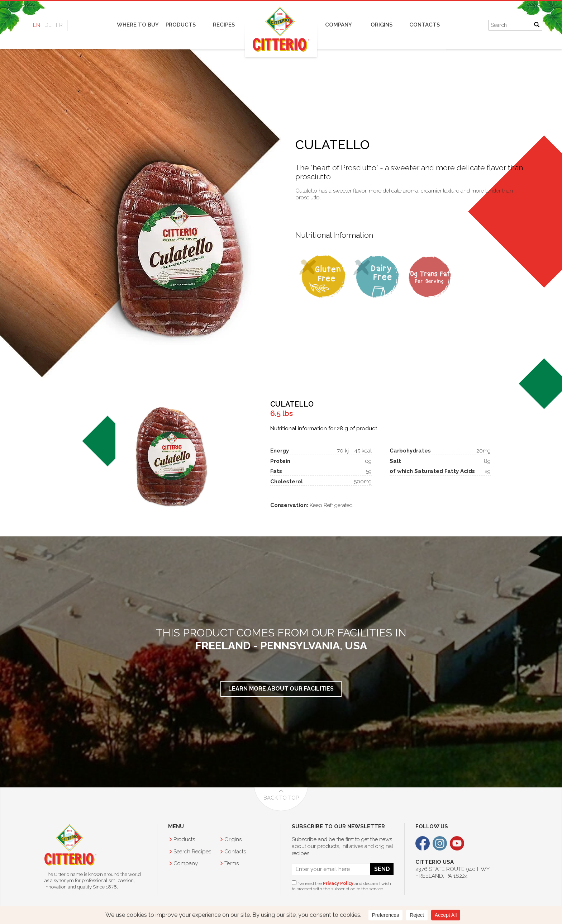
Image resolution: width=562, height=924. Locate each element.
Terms (232, 863)
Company (339, 25)
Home (281, 29)
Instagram (440, 843)
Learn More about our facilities (281, 689)
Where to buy (138, 25)
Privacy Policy (338, 883)
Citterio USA (70, 845)
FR (59, 25)
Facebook (423, 843)
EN (37, 25)
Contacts (425, 25)
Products (181, 25)
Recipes (224, 25)
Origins (382, 25)
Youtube (457, 843)
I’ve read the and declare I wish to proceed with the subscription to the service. (341, 886)
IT (27, 25)
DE (48, 25)
